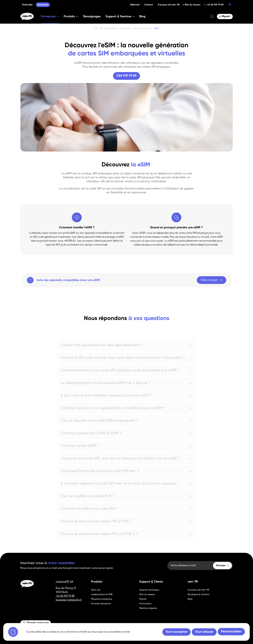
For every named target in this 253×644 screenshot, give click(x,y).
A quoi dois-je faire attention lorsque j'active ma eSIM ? (106, 400)
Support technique (149, 590)
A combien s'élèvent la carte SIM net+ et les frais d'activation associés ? (120, 488)
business (61, 600)
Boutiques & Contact (199, 594)
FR (230, 5)
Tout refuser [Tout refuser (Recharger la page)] (204, 632)
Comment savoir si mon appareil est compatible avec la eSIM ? (113, 413)
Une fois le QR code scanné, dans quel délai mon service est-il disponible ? (123, 362)
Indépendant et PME (102, 594)
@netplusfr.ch (74, 600)
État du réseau (193, 5)
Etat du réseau (147, 594)
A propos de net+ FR (198, 590)
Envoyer (221, 565)
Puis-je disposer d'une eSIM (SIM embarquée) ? (99, 425)
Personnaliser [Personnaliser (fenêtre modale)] (231, 632)
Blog (142, 17)
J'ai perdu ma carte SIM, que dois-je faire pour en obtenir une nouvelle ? (120, 463)
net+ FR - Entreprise (105, 28)
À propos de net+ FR (169, 5)
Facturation (145, 604)
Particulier (27, 5)
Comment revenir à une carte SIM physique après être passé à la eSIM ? (120, 375)
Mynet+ (143, 599)
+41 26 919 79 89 (215, 5)
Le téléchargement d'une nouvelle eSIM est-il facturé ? (106, 388)
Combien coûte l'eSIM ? (80, 450)
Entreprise (43, 5)
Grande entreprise (101, 604)
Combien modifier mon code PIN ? (89, 513)
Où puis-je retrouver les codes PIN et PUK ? (96, 526)
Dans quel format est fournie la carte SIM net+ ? (100, 476)
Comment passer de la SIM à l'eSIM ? (91, 438)
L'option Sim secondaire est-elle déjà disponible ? (102, 350)
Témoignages (92, 17)
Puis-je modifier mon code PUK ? (88, 501)
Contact (149, 5)
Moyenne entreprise (102, 599)
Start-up (96, 590)
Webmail (135, 5)
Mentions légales (148, 608)
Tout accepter (176, 632)
